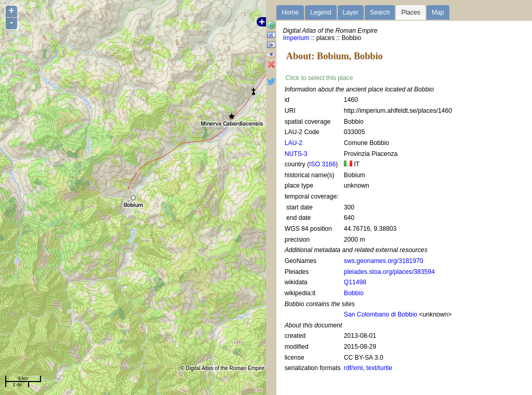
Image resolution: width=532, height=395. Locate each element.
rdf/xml (353, 368)
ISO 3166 (322, 164)
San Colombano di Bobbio (381, 314)
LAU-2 (294, 143)
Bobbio (354, 293)
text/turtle (379, 368)
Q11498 (355, 282)
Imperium (296, 38)
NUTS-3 (296, 154)
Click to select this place (320, 78)
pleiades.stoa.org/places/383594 (389, 272)
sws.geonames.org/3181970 (384, 261)
